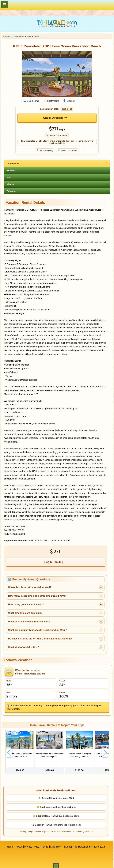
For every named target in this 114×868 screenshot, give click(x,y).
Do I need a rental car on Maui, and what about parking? (40, 639)
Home (10, 844)
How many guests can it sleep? (26, 605)
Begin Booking (54, 562)
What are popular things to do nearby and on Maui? (38, 630)
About (19, 844)
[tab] (57, 164)
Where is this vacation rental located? (30, 587)
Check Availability (55, 118)
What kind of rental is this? (24, 647)
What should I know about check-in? (29, 622)
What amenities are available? (25, 613)
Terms (45, 844)
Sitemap (68, 844)
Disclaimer (56, 844)
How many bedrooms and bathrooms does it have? (37, 596)
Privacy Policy (32, 844)
